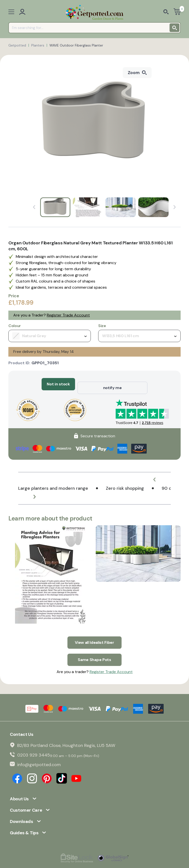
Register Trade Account (68, 315)
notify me (112, 384)
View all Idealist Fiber (94, 635)
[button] (158, 476)
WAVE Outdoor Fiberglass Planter (76, 45)
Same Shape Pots (94, 648)
